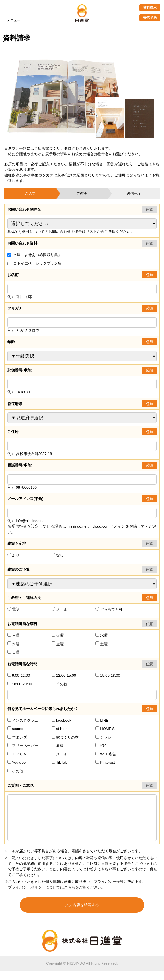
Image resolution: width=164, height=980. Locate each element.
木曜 (13, 644)
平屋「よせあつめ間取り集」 (35, 255)
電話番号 (20, 465)
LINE (102, 720)
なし (58, 555)
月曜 (13, 635)
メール (59, 609)
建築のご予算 (19, 569)
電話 (13, 609)
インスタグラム (23, 720)
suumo (15, 729)
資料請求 (150, 8)
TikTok (59, 762)
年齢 (11, 342)
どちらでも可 (109, 609)
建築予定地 (17, 543)
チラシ (103, 737)
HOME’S (105, 729)
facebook (61, 720)
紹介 (101, 746)
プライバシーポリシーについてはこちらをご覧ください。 (56, 897)
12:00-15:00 (64, 675)
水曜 (101, 635)
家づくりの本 (65, 737)
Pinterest (105, 762)
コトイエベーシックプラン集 (35, 263)
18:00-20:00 (20, 684)
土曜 (101, 644)
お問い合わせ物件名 (24, 209)
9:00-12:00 (19, 675)
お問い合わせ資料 (22, 243)
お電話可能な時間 (22, 664)
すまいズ (17, 737)
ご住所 (13, 432)
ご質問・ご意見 (20, 785)
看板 (58, 746)
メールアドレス (26, 499)
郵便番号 (20, 370)
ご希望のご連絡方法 (24, 598)
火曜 (58, 635)
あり (13, 555)
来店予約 (150, 18)
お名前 (13, 275)
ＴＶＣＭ (17, 754)
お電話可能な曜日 (22, 624)
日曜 (13, 652)
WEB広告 (106, 754)
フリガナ (15, 308)
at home (61, 729)
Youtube (16, 762)
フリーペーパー (23, 746)
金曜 (58, 644)
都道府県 (15, 404)
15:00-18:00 (108, 675)
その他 (59, 684)
